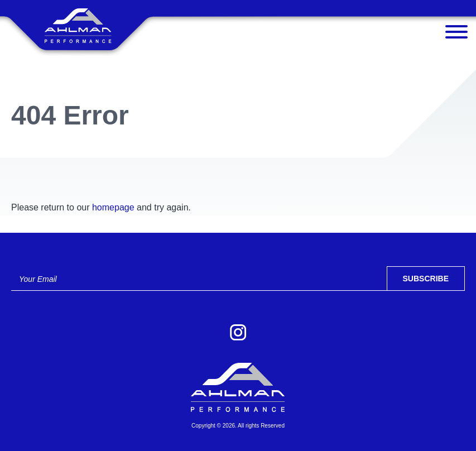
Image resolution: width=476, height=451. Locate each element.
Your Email (38, 279)
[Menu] (456, 35)
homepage (113, 207)
